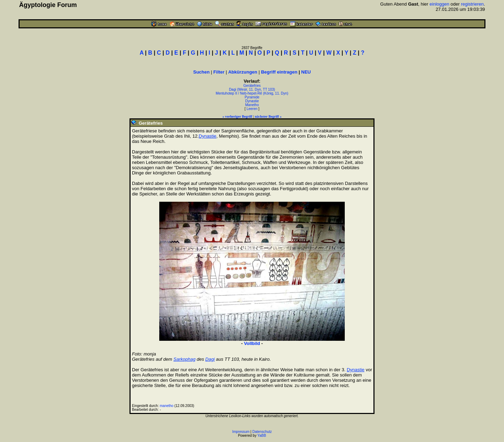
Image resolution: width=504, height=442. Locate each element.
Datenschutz (262, 432)
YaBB (262, 436)
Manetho (252, 105)
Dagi (210, 359)
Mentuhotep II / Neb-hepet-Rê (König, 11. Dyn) (252, 93)
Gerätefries (252, 86)
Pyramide (252, 97)
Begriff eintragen (279, 72)
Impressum (241, 432)
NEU (306, 72)
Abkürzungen (243, 72)
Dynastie (252, 101)
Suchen (201, 72)
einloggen (439, 4)
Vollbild (252, 343)
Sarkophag (185, 359)
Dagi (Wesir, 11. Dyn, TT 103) (252, 89)
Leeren (252, 109)
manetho (167, 406)
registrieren (472, 4)
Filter (219, 72)
